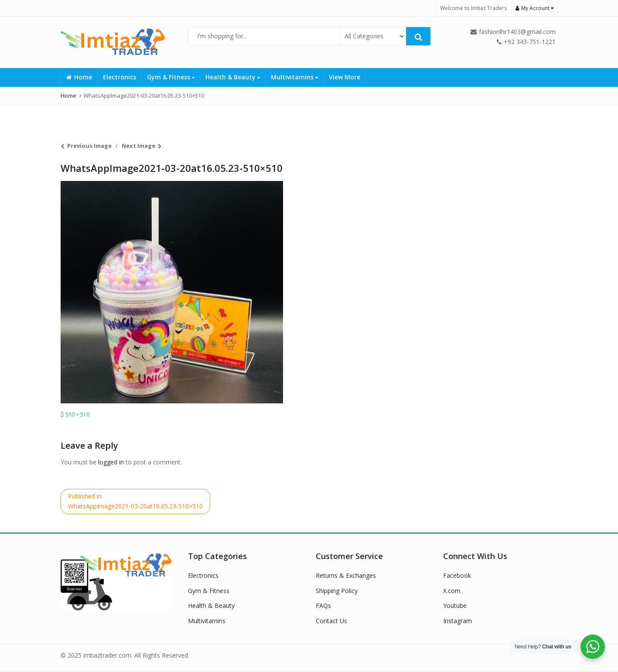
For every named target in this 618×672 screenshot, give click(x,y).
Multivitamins (294, 77)
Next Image (138, 146)
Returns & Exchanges (346, 575)
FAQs (323, 605)
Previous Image (89, 146)
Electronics (120, 77)
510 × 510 (77, 414)
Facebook (457, 575)
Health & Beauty (233, 77)
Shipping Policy (337, 591)
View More (345, 77)
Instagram (458, 621)
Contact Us (331, 621)
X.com (452, 591)
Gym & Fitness (171, 77)
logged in (111, 462)
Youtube (455, 605)
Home (79, 77)
